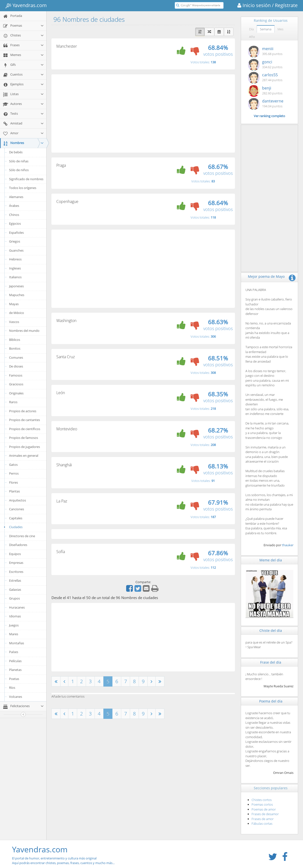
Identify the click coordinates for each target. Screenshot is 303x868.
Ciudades (12, 527)
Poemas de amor (264, 809)
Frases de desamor (265, 814)
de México (17, 313)
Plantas (14, 491)
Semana (266, 29)
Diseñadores (18, 545)
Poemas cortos (262, 804)
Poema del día (271, 701)
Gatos (13, 465)
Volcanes (16, 697)
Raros (13, 402)
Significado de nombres (26, 179)
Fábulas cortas (262, 823)
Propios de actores (23, 411)
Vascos (14, 322)
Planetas (15, 670)
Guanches (16, 250)
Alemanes (16, 197)
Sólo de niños (19, 170)
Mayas (14, 304)
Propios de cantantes (24, 420)
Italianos (15, 277)
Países (14, 652)
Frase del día (271, 662)
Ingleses (15, 268)
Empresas (16, 563)
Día (251, 29)
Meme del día (271, 560)
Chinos (14, 215)
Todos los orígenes (23, 188)
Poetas (14, 679)
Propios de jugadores (24, 447)
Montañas (17, 643)
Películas (15, 661)
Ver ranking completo (269, 116)
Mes (280, 29)
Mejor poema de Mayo (266, 276)
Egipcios (15, 223)
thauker (288, 545)
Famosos (16, 375)
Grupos (14, 598)
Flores (13, 482)
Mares (14, 634)
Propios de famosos (24, 438)
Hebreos (15, 259)
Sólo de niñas (19, 161)
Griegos (15, 241)
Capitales (16, 518)
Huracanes (17, 607)
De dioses (16, 366)
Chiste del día (271, 630)
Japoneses (16, 286)
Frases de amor (263, 819)
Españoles (16, 233)
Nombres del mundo (24, 331)
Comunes (16, 357)
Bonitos (15, 348)
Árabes (14, 206)
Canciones (17, 509)
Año (252, 37)
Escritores (16, 572)
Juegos (14, 625)
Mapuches (17, 295)
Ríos (12, 688)
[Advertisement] (143, 113)
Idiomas (15, 616)
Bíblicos (15, 340)
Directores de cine (22, 536)
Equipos (15, 554)
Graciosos (16, 384)
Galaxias (15, 590)
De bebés (16, 152)
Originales (16, 393)
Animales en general (24, 456)
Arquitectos (18, 500)
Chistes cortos (262, 800)
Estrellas (15, 580)
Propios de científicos (25, 429)
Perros (14, 473)
